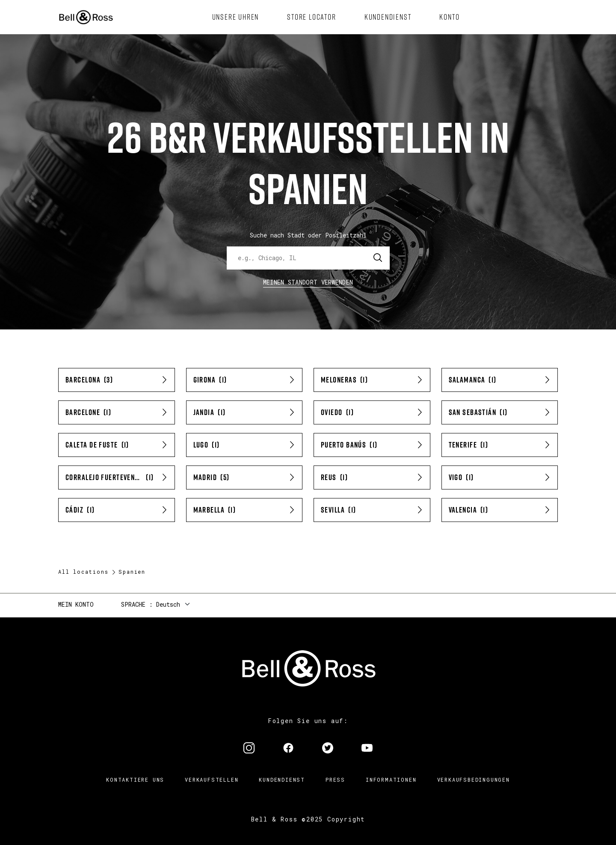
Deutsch (168, 604)
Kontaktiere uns (135, 780)
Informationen (391, 780)
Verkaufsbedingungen (474, 780)
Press (335, 780)
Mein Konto (76, 604)
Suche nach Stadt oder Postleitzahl (308, 235)
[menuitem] (236, 17)
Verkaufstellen (212, 780)
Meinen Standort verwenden (308, 282)
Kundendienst (282, 780)
